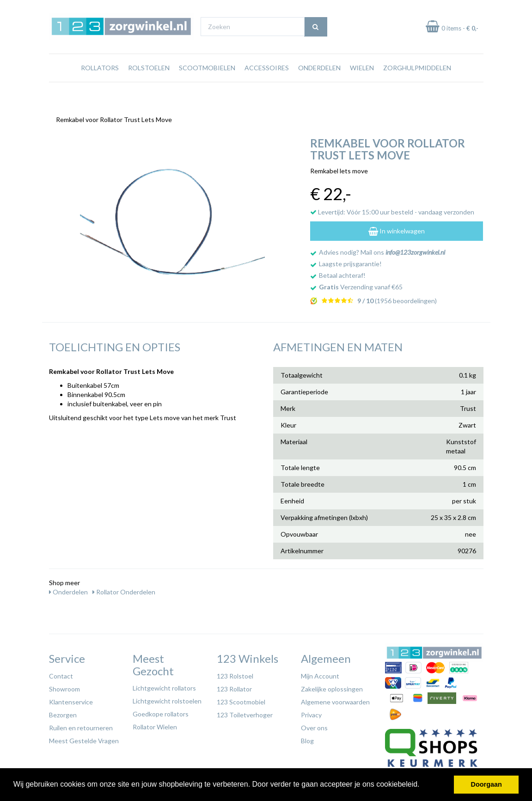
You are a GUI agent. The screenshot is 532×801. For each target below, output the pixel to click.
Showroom (64, 687)
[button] (423, 785)
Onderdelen (319, 85)
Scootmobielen (207, 85)
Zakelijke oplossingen (332, 687)
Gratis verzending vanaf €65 (92, 9)
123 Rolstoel (235, 674)
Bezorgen (63, 712)
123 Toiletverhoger (245, 712)
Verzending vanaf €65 (361, 284)
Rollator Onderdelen (124, 590)
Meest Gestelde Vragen (84, 738)
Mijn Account (320, 674)
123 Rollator (234, 687)
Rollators (100, 85)
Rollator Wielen (155, 725)
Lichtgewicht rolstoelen (167, 699)
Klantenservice (71, 700)
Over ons (314, 725)
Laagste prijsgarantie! (350, 261)
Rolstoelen (149, 85)
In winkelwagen (397, 229)
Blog (307, 738)
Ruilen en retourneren (81, 725)
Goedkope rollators (161, 712)
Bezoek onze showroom (341, 9)
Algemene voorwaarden (335, 700)
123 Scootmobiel (241, 700)
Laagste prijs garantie (456, 9)
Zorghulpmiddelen (417, 85)
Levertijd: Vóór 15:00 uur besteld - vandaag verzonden (392, 210)
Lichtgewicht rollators (164, 686)
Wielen (362, 85)
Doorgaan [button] (486, 784)
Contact (61, 674)
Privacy (311, 712)
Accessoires (267, 85)
